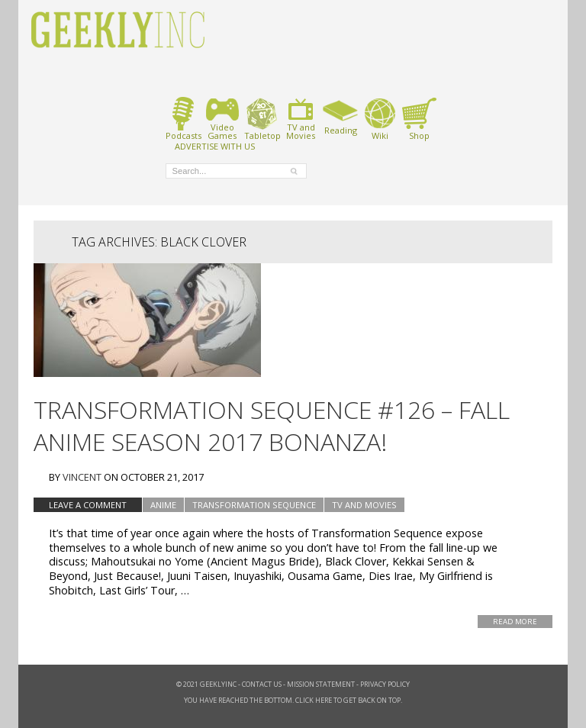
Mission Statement (321, 684)
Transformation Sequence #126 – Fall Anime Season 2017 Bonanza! (272, 425)
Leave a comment (88, 505)
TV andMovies (301, 119)
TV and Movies (364, 505)
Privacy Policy (385, 684)
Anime (163, 505)
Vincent (82, 477)
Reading (341, 116)
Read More (515, 622)
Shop (419, 119)
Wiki (380, 119)
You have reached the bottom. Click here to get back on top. (293, 700)
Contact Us (262, 684)
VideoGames (222, 119)
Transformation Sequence (254, 505)
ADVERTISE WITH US (215, 146)
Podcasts (184, 119)
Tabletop (262, 119)
